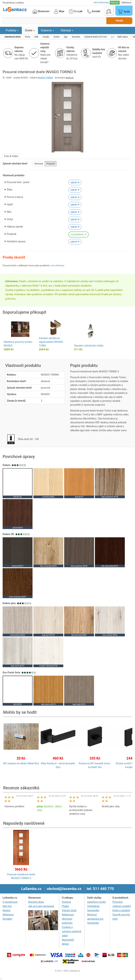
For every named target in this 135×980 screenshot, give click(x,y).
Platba (65, 906)
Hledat (119, 21)
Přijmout (115, 3)
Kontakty (7, 919)
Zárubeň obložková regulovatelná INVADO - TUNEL (52, 342)
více (101, 2)
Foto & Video (11, 156)
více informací (58, 266)
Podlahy (12, 30)
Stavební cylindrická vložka (89, 346)
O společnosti (10, 902)
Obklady (67, 30)
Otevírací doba (36, 902)
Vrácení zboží (69, 910)
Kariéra (7, 910)
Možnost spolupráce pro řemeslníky (95, 919)
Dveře (30, 30)
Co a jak (76, 11)
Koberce (48, 30)
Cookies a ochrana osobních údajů (72, 931)
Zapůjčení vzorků (97, 902)
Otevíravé (38, 164)
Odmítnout (126, 3)
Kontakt (94, 11)
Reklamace (68, 915)
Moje (59, 11)
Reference (8, 915)
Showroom (41, 11)
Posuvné (51, 164)
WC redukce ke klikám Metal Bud (21, 763)
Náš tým (7, 906)
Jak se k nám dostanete (41, 906)
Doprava (66, 902)
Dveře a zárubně (121, 910)
